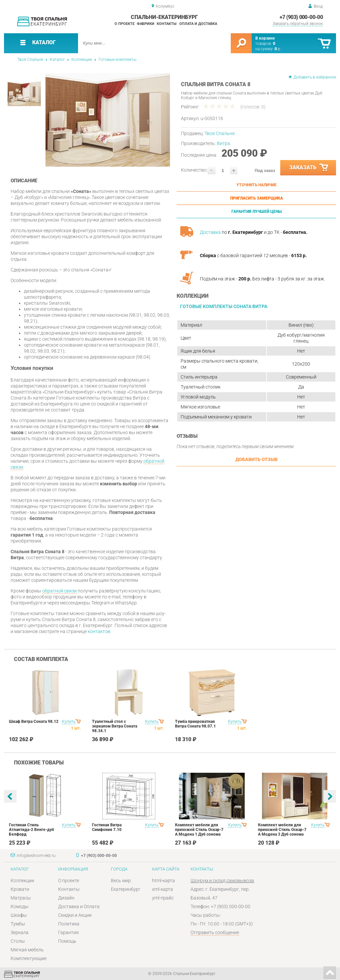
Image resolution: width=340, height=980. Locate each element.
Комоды (20, 906)
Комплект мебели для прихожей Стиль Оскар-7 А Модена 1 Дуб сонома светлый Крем (199, 832)
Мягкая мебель (27, 950)
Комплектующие (29, 958)
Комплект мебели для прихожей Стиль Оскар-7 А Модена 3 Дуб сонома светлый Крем (282, 832)
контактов (99, 631)
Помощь (67, 941)
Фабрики (146, 24)
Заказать (309, 168)
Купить (69, 722)
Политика (69, 924)
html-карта (164, 881)
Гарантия (68, 932)
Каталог (57, 60)
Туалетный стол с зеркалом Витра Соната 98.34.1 (115, 726)
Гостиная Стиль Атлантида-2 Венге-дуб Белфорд (32, 830)
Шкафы (19, 915)
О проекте (125, 24)
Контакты (167, 24)
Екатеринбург (126, 889)
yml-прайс (163, 898)
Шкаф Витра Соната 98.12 (34, 722)
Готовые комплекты (118, 60)
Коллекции (82, 60)
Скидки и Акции (75, 915)
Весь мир (121, 881)
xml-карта (163, 889)
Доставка (210, 232)
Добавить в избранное (315, 77)
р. (278, 49)
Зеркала (20, 932)
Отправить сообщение (215, 932)
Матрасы (21, 898)
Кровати (20, 889)
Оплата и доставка (198, 24)
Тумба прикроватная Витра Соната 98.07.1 (195, 724)
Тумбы (18, 924)
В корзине (265, 38)
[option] (108, 120)
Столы (18, 941)
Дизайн (66, 898)
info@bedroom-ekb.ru (36, 856)
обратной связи (59, 591)
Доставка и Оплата (79, 906)
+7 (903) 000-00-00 (301, 17)
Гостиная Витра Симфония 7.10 (107, 827)
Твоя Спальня (30, 60)
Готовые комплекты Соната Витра (224, 306)
